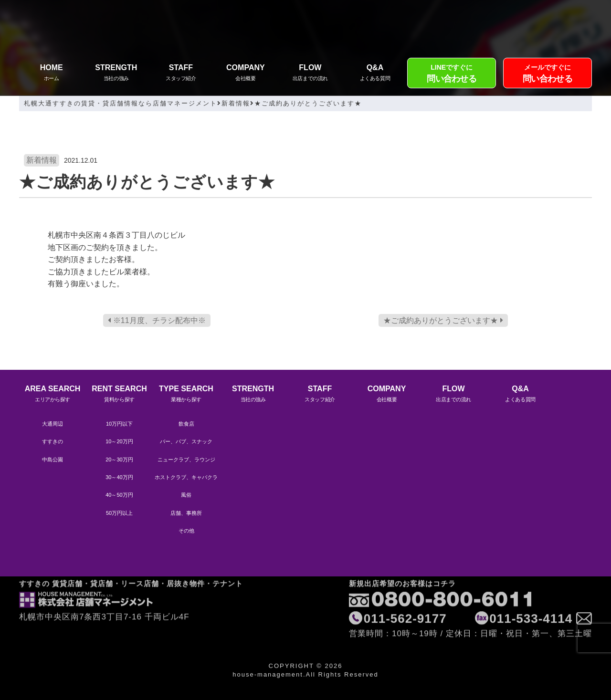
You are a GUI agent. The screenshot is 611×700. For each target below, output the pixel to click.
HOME (52, 74)
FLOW (310, 74)
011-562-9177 (405, 594)
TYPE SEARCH (186, 395)
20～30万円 (119, 460)
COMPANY (246, 74)
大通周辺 (53, 424)
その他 (186, 531)
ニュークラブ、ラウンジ (186, 460)
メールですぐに (548, 75)
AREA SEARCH (53, 395)
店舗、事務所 (186, 513)
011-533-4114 (531, 594)
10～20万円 (119, 441)
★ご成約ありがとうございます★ (443, 320)
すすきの (53, 441)
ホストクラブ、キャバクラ (186, 477)
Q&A (375, 74)
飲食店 (186, 424)
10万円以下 (119, 424)
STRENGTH (116, 74)
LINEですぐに (452, 75)
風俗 (186, 495)
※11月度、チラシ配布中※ (157, 320)
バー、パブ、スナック (186, 441)
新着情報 (42, 160)
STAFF (181, 74)
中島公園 (53, 460)
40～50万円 (119, 495)
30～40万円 (119, 477)
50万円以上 (119, 513)
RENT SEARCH (119, 395)
